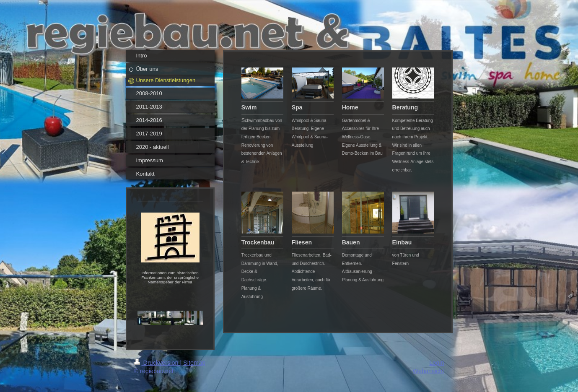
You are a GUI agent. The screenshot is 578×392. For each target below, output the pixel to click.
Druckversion (157, 363)
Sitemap (194, 363)
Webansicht (429, 371)
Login (437, 363)
